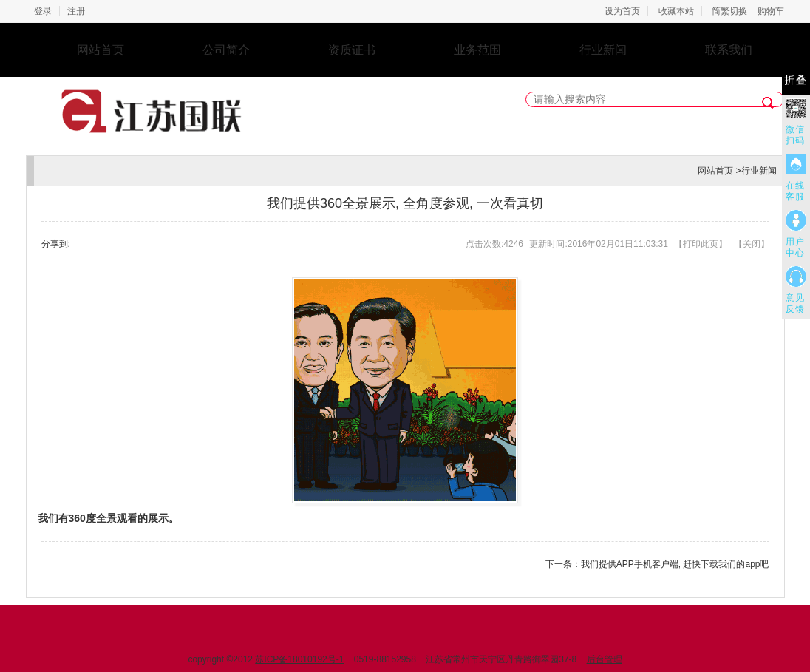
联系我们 (729, 50)
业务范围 (477, 50)
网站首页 (101, 50)
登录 (43, 11)
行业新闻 (603, 50)
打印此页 (701, 244)
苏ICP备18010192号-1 (299, 659)
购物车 (771, 11)
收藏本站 (676, 11)
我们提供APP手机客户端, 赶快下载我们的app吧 (675, 564)
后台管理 (605, 659)
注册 (76, 11)
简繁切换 (729, 11)
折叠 (796, 80)
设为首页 (622, 11)
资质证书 (352, 50)
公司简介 (226, 50)
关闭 (752, 244)
